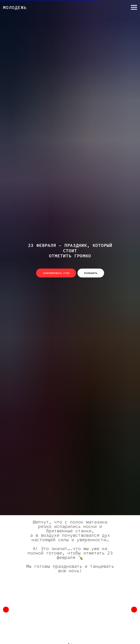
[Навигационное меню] (134, 7)
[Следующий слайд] (134, 610)
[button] (56, 273)
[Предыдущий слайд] (6, 610)
